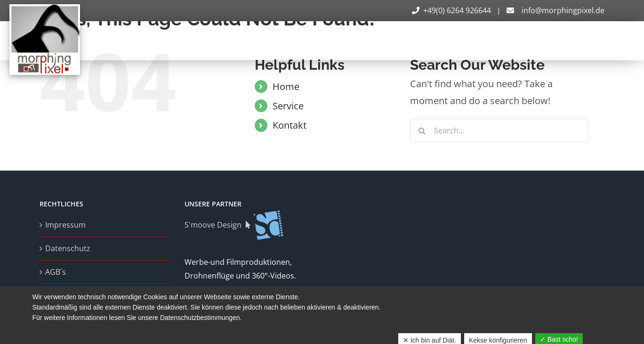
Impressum (65, 225)
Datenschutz (68, 248)
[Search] (422, 131)
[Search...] (499, 131)
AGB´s (56, 272)
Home (286, 86)
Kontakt (290, 125)
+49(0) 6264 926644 (452, 10)
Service (288, 106)
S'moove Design (235, 225)
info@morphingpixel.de (555, 10)
